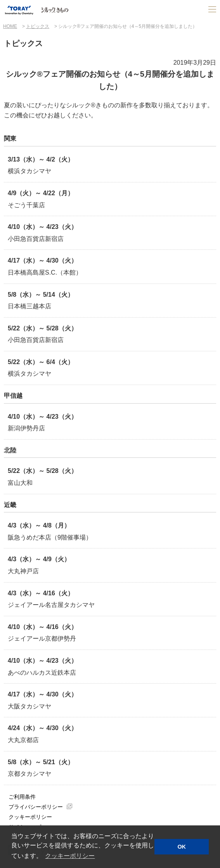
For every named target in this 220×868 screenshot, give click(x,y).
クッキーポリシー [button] (70, 856)
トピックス (38, 26)
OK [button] (182, 847)
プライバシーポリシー (36, 807)
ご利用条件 (22, 797)
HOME (10, 26)
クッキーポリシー (30, 817)
